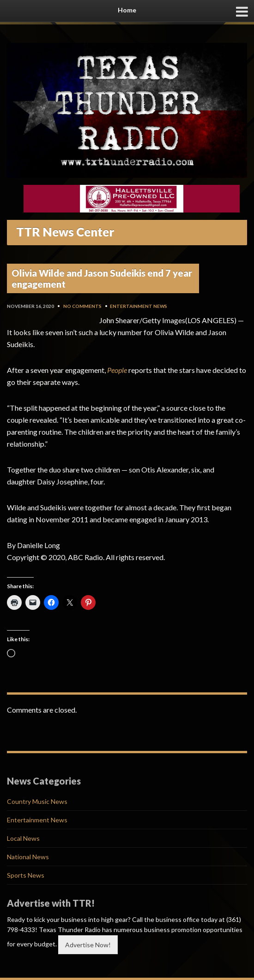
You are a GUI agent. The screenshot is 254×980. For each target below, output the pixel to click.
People (117, 370)
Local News (23, 838)
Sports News (26, 875)
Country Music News (37, 801)
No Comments (82, 306)
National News (28, 857)
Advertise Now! (88, 945)
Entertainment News (139, 306)
